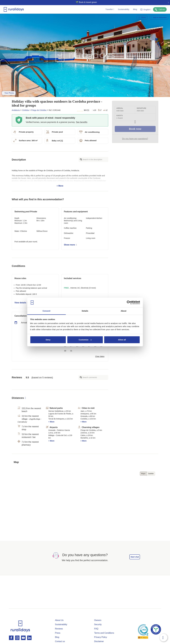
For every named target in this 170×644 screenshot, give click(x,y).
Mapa (143, 474)
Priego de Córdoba (39, 110)
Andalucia (16, 110)
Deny (48, 340)
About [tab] (124, 311)
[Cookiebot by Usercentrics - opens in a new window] (129, 302)
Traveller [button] (110, 9)
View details (21, 303)
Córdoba (25, 110)
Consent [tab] (46, 311)
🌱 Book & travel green (84, 2)
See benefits (82, 122)
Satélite (151, 474)
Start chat (135, 557)
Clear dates (100, 356)
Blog (135, 9)
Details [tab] (85, 311)
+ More (60, 178)
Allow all (122, 340)
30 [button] (65, 351)
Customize (85, 340)
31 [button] (71, 351)
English (146, 10)
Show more (70, 245)
